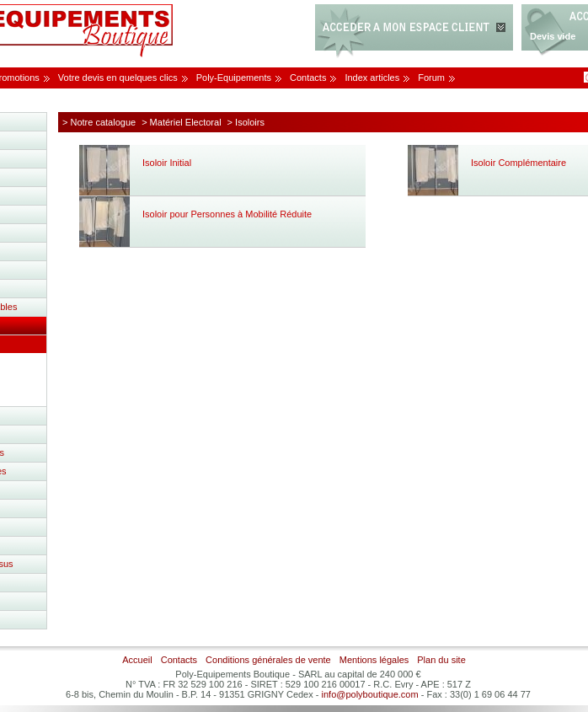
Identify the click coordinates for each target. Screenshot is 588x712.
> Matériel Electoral (181, 122)
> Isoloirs (246, 122)
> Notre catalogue (99, 122)
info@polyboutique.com (370, 694)
